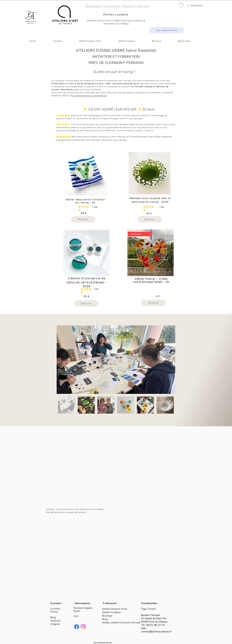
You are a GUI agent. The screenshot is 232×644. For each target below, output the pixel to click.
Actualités (55, 609)
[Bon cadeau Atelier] (167, 30)
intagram (55, 624)
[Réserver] (83, 219)
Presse (54, 612)
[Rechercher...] (201, 6)
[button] (181, 5)
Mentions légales (83, 608)
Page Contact (148, 609)
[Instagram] (83, 627)
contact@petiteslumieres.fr (156, 632)
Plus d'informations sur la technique (89, 95)
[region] (87, 177)
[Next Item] (170, 360)
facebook (55, 621)
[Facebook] (77, 627)
